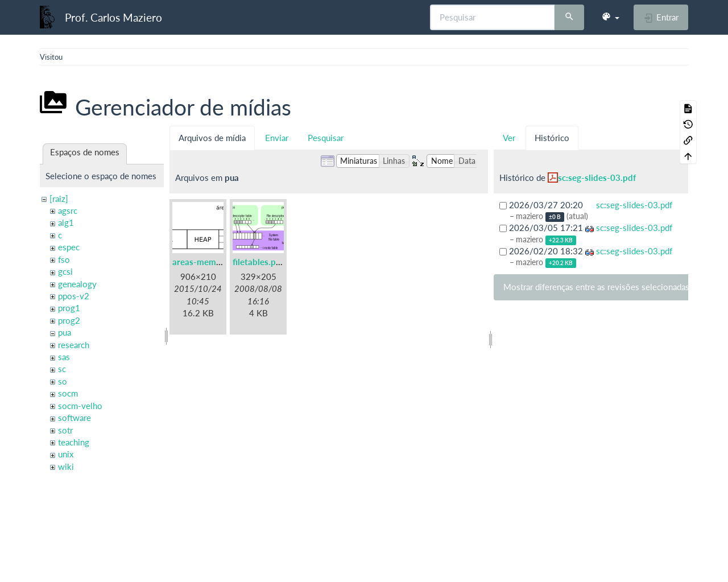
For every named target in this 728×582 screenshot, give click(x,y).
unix (66, 454)
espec (69, 247)
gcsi (65, 271)
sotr (65, 430)
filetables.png (259, 262)
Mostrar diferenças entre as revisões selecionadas (596, 287)
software (75, 418)
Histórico (552, 138)
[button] (610, 17)
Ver (509, 138)
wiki (66, 467)
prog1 (69, 308)
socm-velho (80, 406)
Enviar (277, 138)
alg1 (66, 222)
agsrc (68, 210)
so (63, 381)
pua (65, 332)
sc (62, 369)
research (74, 345)
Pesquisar (326, 138)
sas (64, 357)
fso (64, 259)
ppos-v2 (74, 296)
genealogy (77, 284)
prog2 (69, 320)
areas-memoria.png (210, 262)
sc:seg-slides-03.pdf (597, 178)
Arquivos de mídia (212, 138)
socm (68, 393)
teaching (74, 442)
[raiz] (59, 199)
